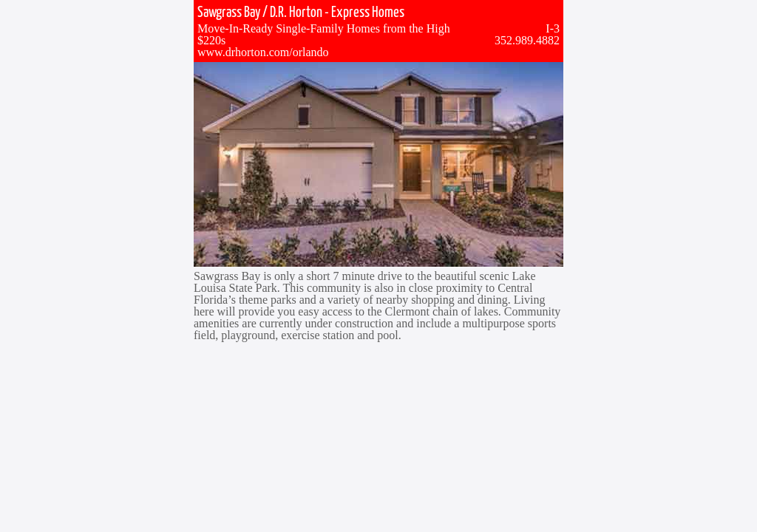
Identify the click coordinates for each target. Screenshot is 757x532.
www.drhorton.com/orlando (263, 52)
